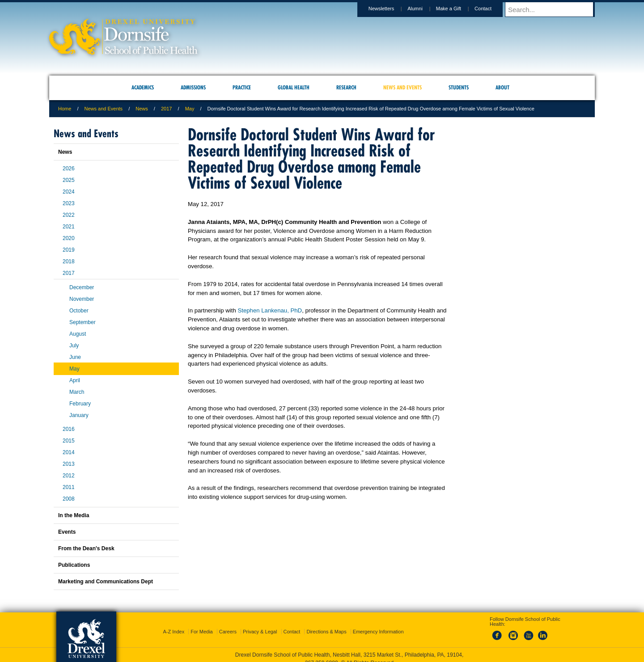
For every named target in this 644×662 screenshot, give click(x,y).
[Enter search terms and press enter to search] (554, 9)
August (78, 334)
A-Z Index (174, 624)
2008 (69, 499)
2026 (69, 169)
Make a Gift (457, 8)
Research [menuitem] (346, 87)
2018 (69, 261)
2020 (69, 238)
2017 (166, 109)
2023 (69, 203)
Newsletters (390, 8)
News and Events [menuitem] (402, 87)
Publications (74, 565)
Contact (491, 8)
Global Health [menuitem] (294, 87)
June (75, 357)
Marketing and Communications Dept (106, 582)
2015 (69, 441)
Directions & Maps (326, 624)
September (83, 322)
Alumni (424, 8)
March (77, 392)
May (190, 109)
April (75, 380)
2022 (69, 215)
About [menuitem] (502, 87)
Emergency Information (378, 624)
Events (67, 532)
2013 (69, 464)
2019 (69, 250)
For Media (202, 624)
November (82, 299)
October (79, 311)
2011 (69, 487)
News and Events (104, 109)
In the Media (74, 515)
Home (65, 109)
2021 (69, 227)
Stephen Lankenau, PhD (270, 310)
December (82, 287)
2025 (69, 180)
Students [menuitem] (459, 87)
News (142, 109)
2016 (69, 429)
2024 (69, 192)
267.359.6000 (322, 655)
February (80, 404)
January (79, 415)
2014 (69, 452)
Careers (228, 624)
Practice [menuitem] (242, 87)
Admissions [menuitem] (193, 87)
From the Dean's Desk (86, 548)
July (74, 346)
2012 (69, 476)
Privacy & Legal (260, 624)
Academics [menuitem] (143, 87)
